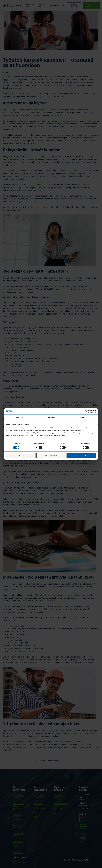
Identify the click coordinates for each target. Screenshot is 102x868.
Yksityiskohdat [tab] (51, 417)
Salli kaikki (81, 456)
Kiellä (21, 456)
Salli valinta (51, 456)
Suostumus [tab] (20, 417)
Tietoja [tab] (82, 417)
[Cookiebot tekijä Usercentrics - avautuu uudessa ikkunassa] (87, 411)
